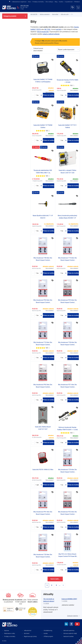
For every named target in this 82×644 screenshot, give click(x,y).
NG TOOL (48, 29)
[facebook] (71, 624)
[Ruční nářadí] (55, 14)
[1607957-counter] (37, 186)
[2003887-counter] (62, 527)
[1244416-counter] (62, 443)
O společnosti (69, 2)
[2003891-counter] (37, 315)
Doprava (7, 631)
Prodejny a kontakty (38, 2)
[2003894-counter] (37, 570)
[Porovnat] (52, 60)
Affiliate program (48, 636)
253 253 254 (24, 6)
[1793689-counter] (62, 186)
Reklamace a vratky (10, 633)
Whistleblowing (48, 631)
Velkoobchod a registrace (19, 2)
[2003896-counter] (62, 358)
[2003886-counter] (62, 400)
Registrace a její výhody (30, 636)
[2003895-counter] (62, 485)
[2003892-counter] (37, 358)
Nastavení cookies (68, 636)
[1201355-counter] (37, 95)
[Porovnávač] (73, 7)
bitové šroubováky (43, 32)
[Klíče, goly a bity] (65, 14)
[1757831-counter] (37, 231)
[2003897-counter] (37, 273)
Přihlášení (77, 2)
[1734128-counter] (62, 231)
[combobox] (58, 50)
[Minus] (33, 95)
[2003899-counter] (62, 570)
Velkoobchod (28, 631)
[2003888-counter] (62, 315)
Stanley (76, 27)
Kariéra (61, 2)
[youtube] (77, 624)
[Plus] (41, 95)
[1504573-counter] (62, 95)
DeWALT (33, 29)
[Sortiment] (33, 598)
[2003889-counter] (37, 400)
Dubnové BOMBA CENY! (69, 599)
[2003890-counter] (37, 527)
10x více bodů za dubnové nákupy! (49, 600)
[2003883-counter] (37, 443)
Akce (29, 2)
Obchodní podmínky (69, 631)
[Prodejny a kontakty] (20, 599)
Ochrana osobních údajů (70, 633)
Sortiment (27, 633)
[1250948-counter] (37, 140)
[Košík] (78, 7)
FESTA (39, 29)
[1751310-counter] (37, 485)
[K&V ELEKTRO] (9, 7)
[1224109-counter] (62, 140)
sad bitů (58, 29)
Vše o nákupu (49, 2)
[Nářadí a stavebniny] (45, 14)
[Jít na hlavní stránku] (10, 2)
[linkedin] (66, 624)
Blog (56, 2)
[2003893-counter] (62, 273)
